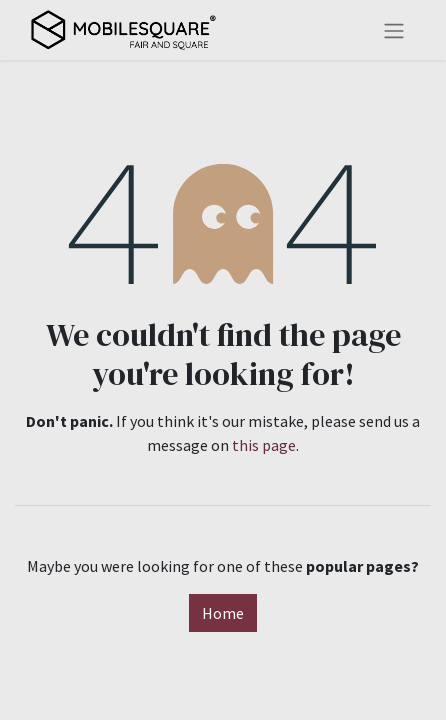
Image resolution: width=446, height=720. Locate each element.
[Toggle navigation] (394, 30)
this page (264, 445)
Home (223, 613)
